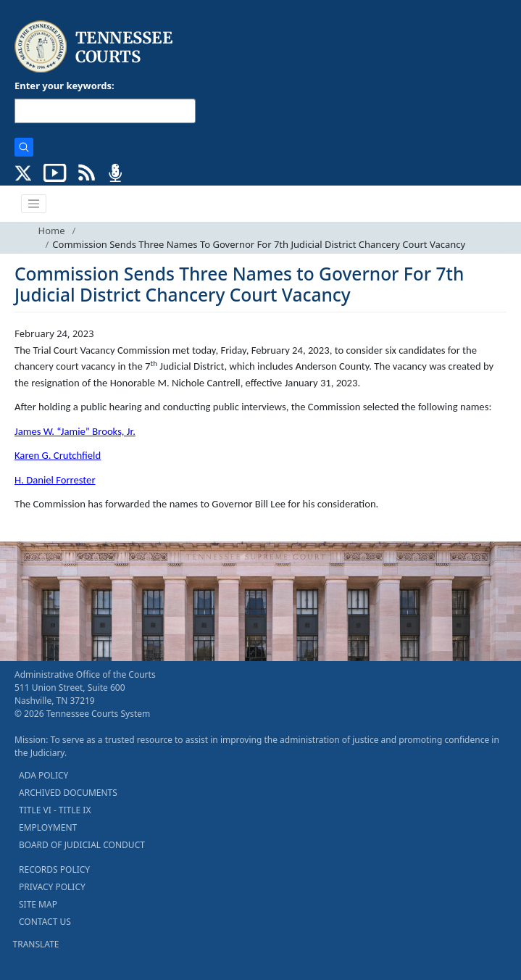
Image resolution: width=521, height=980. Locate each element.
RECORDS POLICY (54, 869)
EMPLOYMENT (48, 827)
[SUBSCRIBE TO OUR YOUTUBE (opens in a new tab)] (55, 172)
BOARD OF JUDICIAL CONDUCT (82, 845)
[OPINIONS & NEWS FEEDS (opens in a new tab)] (87, 172)
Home (52, 231)
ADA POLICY (43, 775)
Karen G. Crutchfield (58, 455)
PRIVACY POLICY (52, 887)
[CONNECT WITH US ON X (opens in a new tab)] (24, 172)
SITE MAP (38, 904)
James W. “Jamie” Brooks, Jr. (75, 431)
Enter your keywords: (64, 86)
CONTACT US (45, 922)
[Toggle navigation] (34, 204)
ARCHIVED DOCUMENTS (68, 793)
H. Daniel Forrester (55, 480)
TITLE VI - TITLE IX (55, 810)
